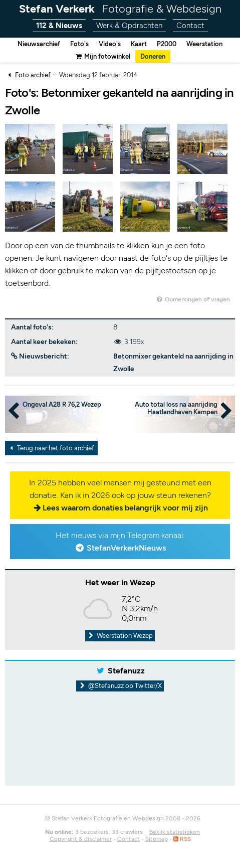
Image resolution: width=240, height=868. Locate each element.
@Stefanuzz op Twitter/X (120, 686)
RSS (182, 839)
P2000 (167, 44)
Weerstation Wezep (120, 636)
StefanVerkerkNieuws (126, 548)
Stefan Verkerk (120, 9)
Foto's (79, 44)
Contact (190, 26)
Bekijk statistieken (175, 832)
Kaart (139, 44)
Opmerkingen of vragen (193, 299)
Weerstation (204, 44)
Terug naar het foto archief (51, 448)
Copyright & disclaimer (81, 839)
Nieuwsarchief (39, 44)
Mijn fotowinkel (103, 56)
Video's (110, 44)
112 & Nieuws (59, 26)
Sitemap (157, 839)
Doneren (153, 56)
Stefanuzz (126, 671)
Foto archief (33, 75)
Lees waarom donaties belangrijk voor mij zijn (125, 508)
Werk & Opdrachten (129, 26)
